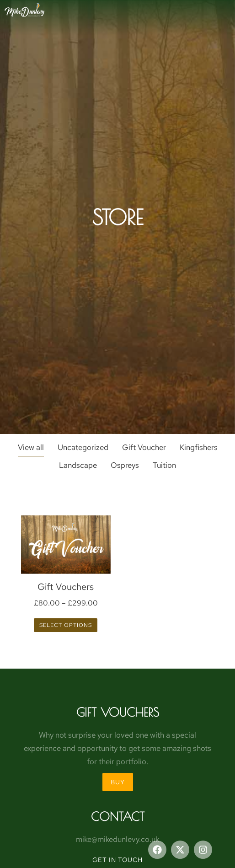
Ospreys (125, 465)
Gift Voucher (144, 447)
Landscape (78, 465)
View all (31, 447)
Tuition (164, 465)
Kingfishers (199, 447)
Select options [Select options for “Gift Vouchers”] (66, 625)
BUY (118, 782)
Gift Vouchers (66, 587)
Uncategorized (83, 447)
